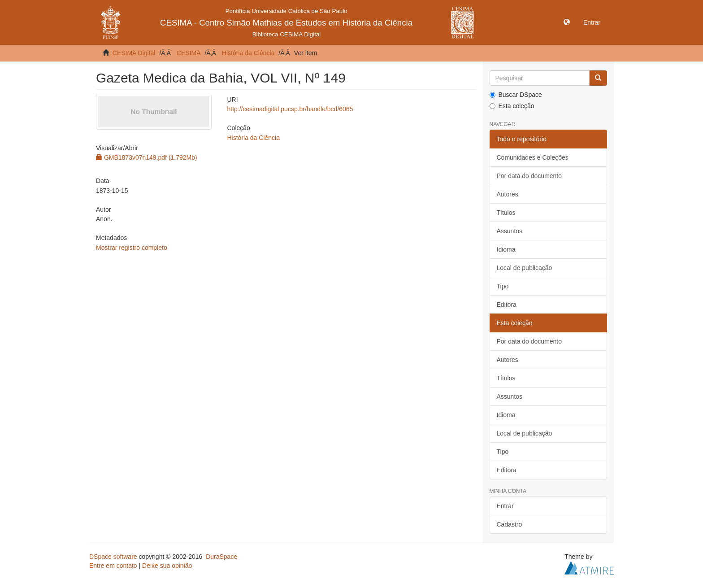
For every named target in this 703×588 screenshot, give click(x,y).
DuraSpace (221, 557)
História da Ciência (248, 53)
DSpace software (113, 557)
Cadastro (510, 524)
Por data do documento (529, 176)
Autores (508, 194)
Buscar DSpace (516, 95)
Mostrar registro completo (132, 248)
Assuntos (510, 231)
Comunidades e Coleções (533, 157)
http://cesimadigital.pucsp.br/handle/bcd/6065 (290, 109)
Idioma (506, 249)
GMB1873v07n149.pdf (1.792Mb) (147, 157)
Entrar (505, 506)
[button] (567, 22)
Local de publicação (525, 268)
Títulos (506, 213)
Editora (507, 305)
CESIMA (189, 53)
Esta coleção (512, 106)
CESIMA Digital (134, 53)
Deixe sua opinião (167, 566)
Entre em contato (113, 566)
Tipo (503, 286)
